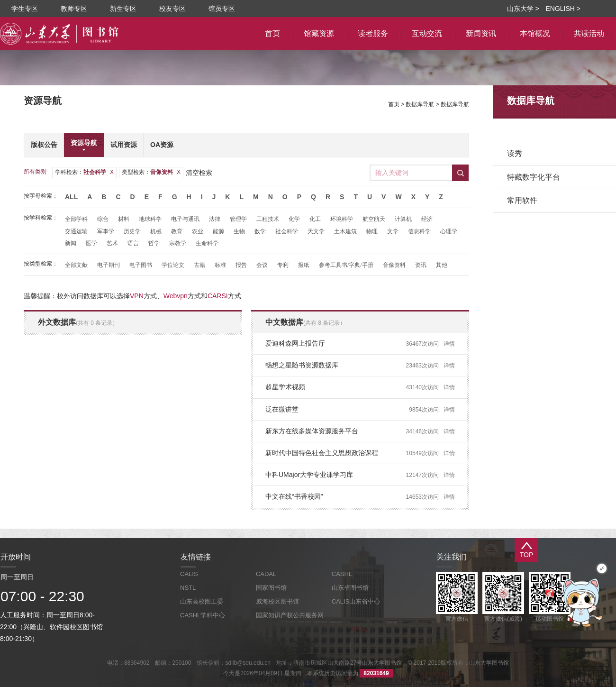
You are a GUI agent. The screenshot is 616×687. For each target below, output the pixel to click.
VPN (137, 296)
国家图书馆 (271, 588)
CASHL (342, 574)
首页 (394, 104)
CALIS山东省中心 (356, 601)
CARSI (218, 296)
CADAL (266, 574)
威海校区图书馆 (277, 601)
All (71, 197)
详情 (449, 344)
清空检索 (199, 173)
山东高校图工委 (202, 601)
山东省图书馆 (350, 588)
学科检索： (84, 172)
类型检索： (151, 172)
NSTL (188, 588)
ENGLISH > (563, 9)
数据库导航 (420, 104)
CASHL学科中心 (203, 615)
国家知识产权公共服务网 (290, 615)
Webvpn (176, 296)
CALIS (189, 574)
